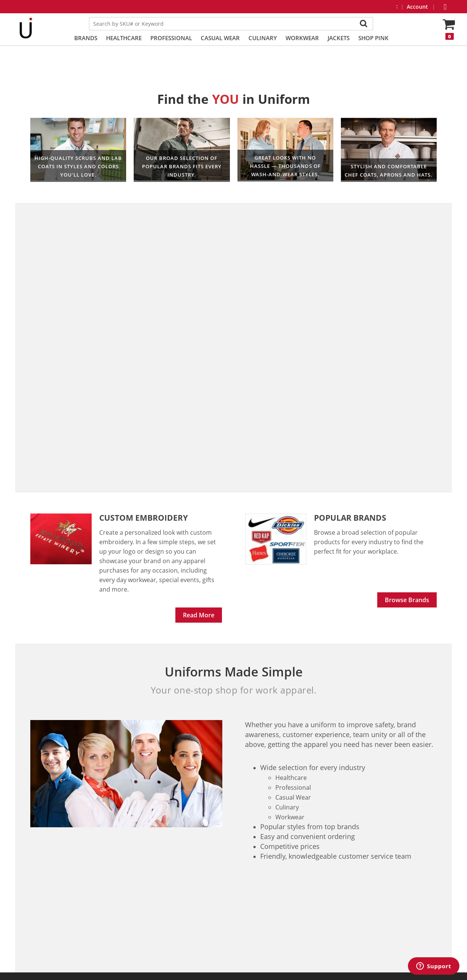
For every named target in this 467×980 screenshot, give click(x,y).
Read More (199, 615)
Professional (171, 38)
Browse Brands (407, 600)
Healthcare (124, 38)
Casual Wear (220, 38)
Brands (86, 38)
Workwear (302, 38)
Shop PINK (373, 38)
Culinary (263, 38)
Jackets (339, 38)
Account (418, 7)
